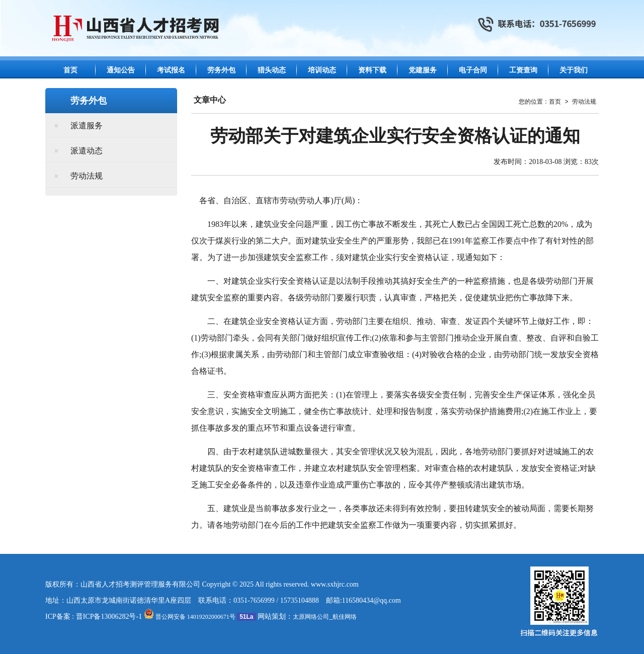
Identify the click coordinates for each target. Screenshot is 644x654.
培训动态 (322, 70)
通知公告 (121, 70)
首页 (70, 70)
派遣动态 (87, 151)
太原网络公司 (311, 617)
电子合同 (473, 70)
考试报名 (171, 70)
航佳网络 (345, 617)
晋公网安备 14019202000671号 (190, 617)
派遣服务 (87, 126)
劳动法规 (87, 176)
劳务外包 (221, 70)
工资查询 (523, 70)
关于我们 (574, 70)
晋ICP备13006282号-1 (109, 617)
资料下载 (372, 70)
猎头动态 (272, 70)
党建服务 (423, 70)
